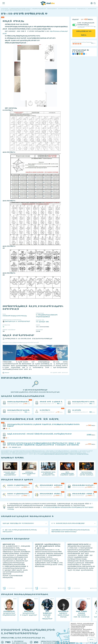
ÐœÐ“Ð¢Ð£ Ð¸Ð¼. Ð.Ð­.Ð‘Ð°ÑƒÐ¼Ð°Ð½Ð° (16, 321)
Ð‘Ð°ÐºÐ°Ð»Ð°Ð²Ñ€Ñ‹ (44, 327)
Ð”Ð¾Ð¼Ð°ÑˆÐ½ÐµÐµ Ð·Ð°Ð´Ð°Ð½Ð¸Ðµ (15, 316)
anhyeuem (6, 373)
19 (3, 327)
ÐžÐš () (91, 639)
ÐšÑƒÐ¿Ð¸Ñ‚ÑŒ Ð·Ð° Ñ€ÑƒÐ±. (84, 33)
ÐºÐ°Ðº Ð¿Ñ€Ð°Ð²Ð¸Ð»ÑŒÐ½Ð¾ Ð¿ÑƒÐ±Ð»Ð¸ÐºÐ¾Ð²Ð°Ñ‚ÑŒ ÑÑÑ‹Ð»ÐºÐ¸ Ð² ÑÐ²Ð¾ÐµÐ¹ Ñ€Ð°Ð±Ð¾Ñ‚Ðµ (65, 454)
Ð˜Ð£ (37, 327)
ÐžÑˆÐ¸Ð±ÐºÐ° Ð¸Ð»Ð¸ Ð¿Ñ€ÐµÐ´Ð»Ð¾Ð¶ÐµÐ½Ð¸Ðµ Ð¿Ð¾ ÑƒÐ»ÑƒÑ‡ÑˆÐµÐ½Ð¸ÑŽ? (21, 343)
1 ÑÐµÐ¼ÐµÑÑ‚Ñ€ (42, 322)
